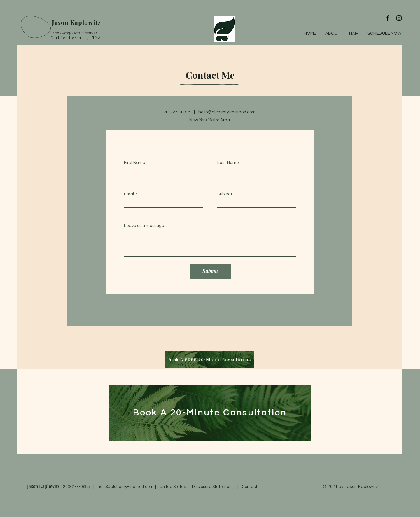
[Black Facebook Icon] (388, 18)
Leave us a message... (145, 226)
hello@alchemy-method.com (227, 112)
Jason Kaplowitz (43, 486)
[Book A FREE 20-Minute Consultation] (210, 360)
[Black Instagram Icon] (399, 18)
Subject (225, 194)
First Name (135, 163)
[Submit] (210, 271)
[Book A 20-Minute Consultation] (210, 413)
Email (129, 194)
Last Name (228, 163)
